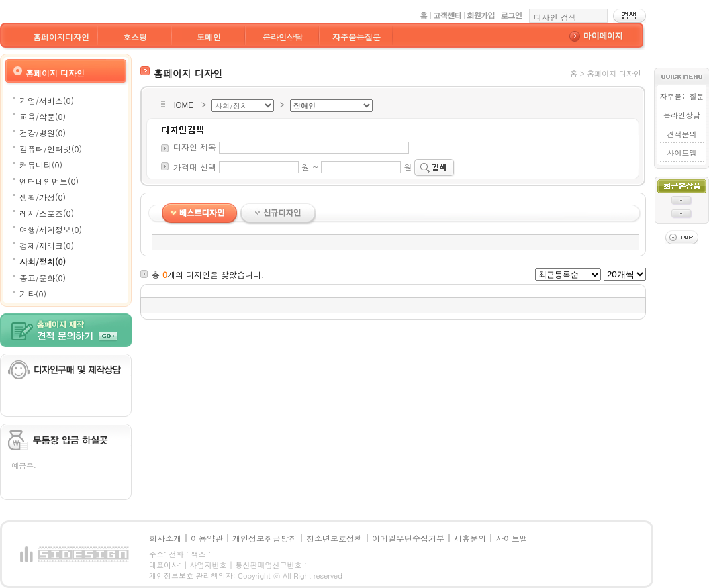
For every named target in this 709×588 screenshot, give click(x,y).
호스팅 (135, 37)
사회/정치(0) (43, 261)
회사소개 (165, 538)
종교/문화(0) (43, 278)
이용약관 (207, 538)
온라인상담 (283, 37)
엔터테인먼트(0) (49, 181)
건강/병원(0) (43, 133)
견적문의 (681, 134)
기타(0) (33, 294)
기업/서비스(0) (47, 100)
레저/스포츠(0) (47, 213)
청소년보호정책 (334, 538)
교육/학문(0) (43, 116)
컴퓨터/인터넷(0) (51, 149)
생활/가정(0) (43, 197)
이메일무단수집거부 (408, 538)
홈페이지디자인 (61, 37)
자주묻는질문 (357, 37)
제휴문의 (470, 538)
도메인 (209, 37)
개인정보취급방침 (265, 538)
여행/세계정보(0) (51, 229)
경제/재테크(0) (47, 245)
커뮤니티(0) (41, 165)
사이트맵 (681, 153)
